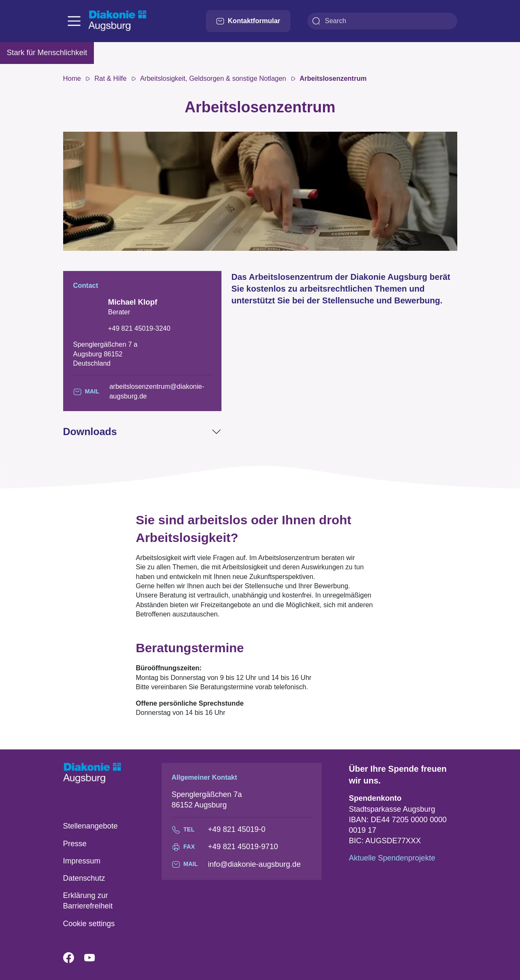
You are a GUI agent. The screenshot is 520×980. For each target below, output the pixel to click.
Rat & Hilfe (110, 78)
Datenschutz (84, 878)
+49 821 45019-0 (237, 829)
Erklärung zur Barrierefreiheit (88, 901)
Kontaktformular (248, 21)
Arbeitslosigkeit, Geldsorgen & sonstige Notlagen (213, 78)
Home (72, 78)
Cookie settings (89, 924)
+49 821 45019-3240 (139, 328)
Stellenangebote (91, 826)
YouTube (95, 958)
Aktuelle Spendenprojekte (392, 858)
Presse (75, 844)
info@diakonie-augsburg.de (254, 864)
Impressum (82, 861)
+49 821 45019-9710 (243, 847)
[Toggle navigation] (74, 21)
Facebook (74, 958)
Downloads (90, 432)
